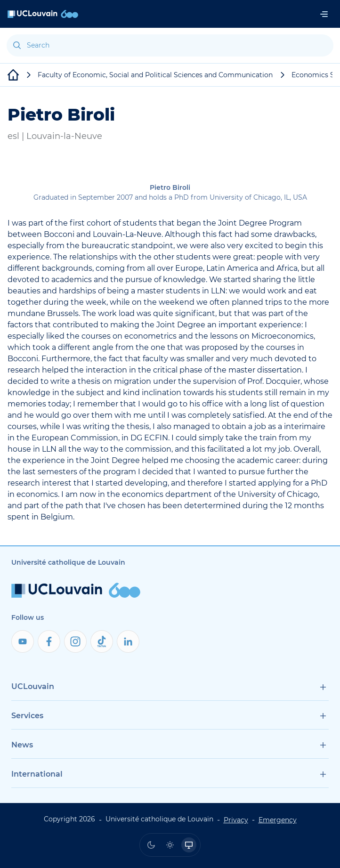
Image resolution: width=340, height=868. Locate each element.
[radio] (151, 845)
